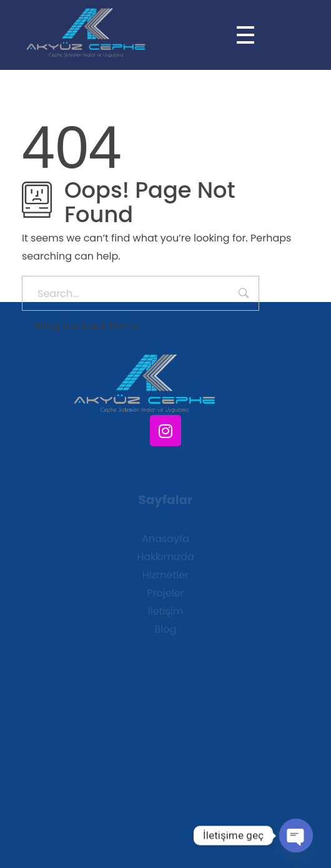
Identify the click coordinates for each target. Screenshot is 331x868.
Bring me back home (80, 326)
